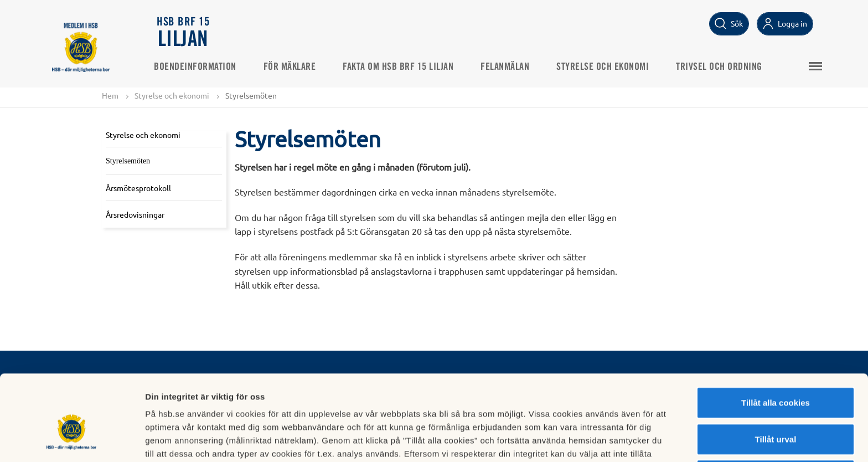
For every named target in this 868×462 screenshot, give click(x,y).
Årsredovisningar (135, 214)
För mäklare (293, 67)
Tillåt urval (776, 376)
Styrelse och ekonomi (606, 67)
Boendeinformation (198, 67)
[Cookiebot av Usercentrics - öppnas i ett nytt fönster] (72, 440)
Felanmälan (508, 67)
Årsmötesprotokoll (138, 188)
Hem (110, 95)
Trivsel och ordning (722, 67)
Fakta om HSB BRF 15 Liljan (401, 67)
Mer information (589, 440)
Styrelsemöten (128, 161)
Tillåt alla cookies (776, 340)
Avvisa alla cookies (775, 412)
